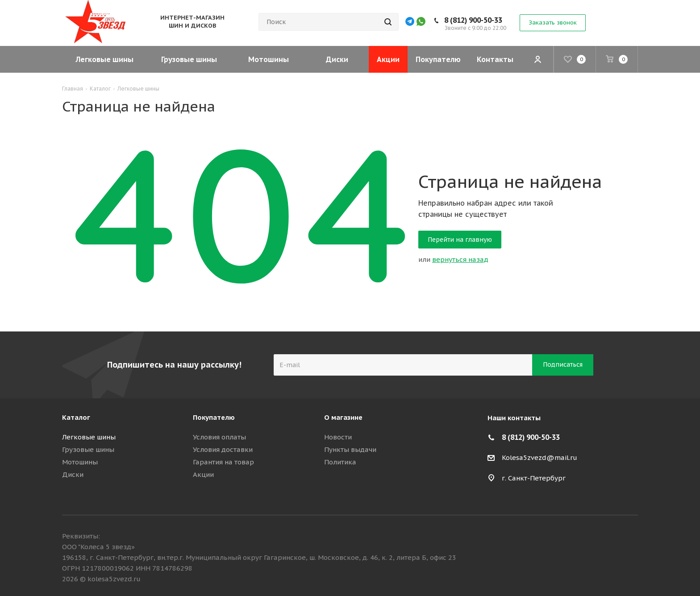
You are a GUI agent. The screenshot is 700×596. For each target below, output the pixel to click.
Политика (340, 462)
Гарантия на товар (223, 462)
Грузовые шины (88, 449)
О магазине (343, 417)
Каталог (76, 417)
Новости (338, 437)
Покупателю (214, 417)
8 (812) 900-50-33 (473, 20)
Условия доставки (223, 449)
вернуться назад (460, 259)
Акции (203, 474)
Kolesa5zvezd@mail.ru (540, 457)
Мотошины (80, 462)
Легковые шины (89, 437)
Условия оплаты (219, 437)
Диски (73, 474)
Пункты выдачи (350, 449)
